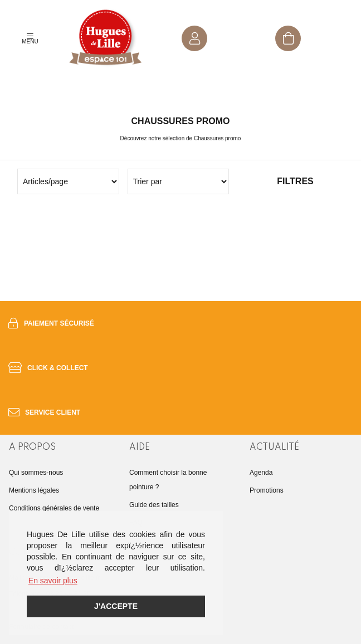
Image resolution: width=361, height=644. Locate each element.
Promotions (267, 490)
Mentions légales (34, 490)
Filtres (295, 181)
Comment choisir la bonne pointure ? (168, 480)
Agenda (261, 473)
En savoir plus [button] (53, 581)
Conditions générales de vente (54, 508)
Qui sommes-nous (36, 473)
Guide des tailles (154, 505)
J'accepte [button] (116, 606)
